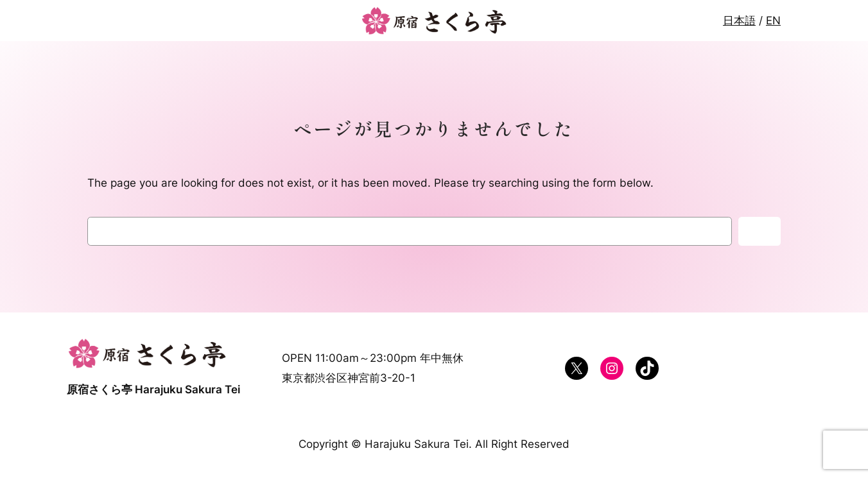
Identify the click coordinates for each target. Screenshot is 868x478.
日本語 (739, 21)
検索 (759, 232)
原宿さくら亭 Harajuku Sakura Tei (153, 389)
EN (773, 21)
